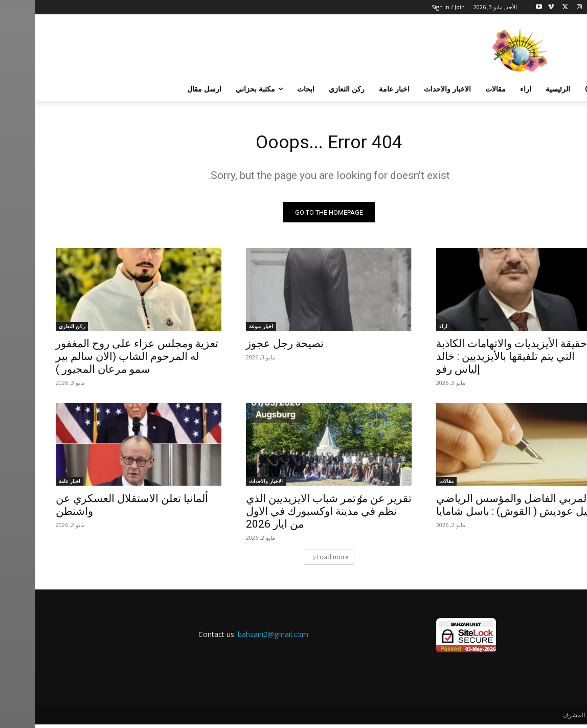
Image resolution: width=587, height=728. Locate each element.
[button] (554, 89)
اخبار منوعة (226, 330)
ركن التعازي (37, 330)
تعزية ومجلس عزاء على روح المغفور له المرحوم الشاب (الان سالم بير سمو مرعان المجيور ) (102, 360)
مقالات (411, 485)
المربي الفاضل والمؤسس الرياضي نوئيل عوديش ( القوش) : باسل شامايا (482, 508)
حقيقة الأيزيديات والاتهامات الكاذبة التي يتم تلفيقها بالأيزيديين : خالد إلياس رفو (476, 360)
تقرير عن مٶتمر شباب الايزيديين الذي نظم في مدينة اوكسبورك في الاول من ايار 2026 (293, 515)
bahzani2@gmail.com (238, 638)
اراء (408, 330)
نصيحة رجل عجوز (250, 347)
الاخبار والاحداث (231, 485)
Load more (295, 561)
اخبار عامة (34, 485)
